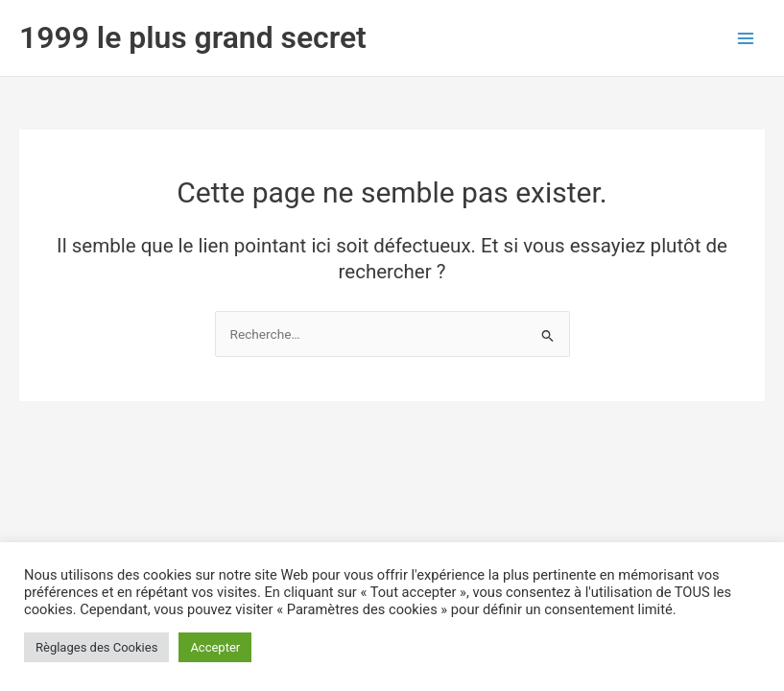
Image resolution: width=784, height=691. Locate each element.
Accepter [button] (215, 647)
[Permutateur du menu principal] (746, 38)
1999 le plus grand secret (193, 37)
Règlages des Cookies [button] (96, 647)
